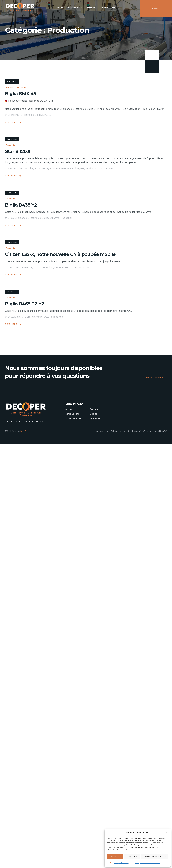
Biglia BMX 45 (24, 178)
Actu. (114, 8)
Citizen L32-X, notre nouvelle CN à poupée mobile (74, 593)
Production (22, 172)
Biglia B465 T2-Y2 (29, 728)
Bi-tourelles (27, 200)
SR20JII (103, 338)
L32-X (37, 607)
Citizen (24, 607)
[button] (167, 832)
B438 (10, 472)
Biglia (38, 200)
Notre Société (72, 838)
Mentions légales (102, 855)
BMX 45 (47, 200)
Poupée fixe (56, 741)
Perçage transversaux (54, 338)
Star (111, 338)
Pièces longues (76, 338)
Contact (94, 833)
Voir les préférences (155, 857)
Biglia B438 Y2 (25, 459)
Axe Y (21, 338)
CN (39, 338)
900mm (12, 338)
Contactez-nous (156, 802)
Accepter (115, 857)
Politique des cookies (121, 863)
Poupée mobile (68, 607)
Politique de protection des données (147, 863)
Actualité (10, 172)
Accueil (60, 8)
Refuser (132, 857)
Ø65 (46, 741)
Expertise (90, 8)
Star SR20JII (21, 321)
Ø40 (56, 472)
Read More (13, 207)
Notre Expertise (73, 842)
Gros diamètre (35, 741)
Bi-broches (14, 200)
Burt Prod (25, 855)
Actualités (95, 842)
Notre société (75, 8)
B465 (10, 741)
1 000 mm (13, 607)
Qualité (104, 8)
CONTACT (156, 8)
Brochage (30, 338)
